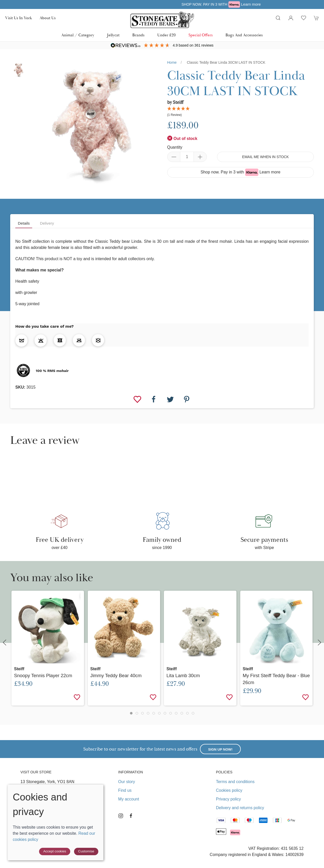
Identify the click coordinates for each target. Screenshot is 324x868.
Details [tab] (24, 223)
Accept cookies (55, 851)
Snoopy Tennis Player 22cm (43, 675)
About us (48, 18)
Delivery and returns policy (240, 808)
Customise (86, 851)
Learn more (270, 172)
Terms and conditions (235, 782)
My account (129, 799)
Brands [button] (138, 35)
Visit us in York (19, 18)
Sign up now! (220, 749)
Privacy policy (229, 799)
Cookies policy (229, 790)
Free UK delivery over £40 (159, 4)
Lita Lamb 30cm (183, 675)
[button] (278, 18)
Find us (125, 790)
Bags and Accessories (244, 35)
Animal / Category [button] (78, 35)
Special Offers (201, 35)
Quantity (175, 147)
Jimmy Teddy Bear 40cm (116, 675)
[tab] (131, 713)
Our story (127, 782)
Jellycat (113, 35)
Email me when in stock (265, 157)
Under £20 (166, 35)
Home (172, 62)
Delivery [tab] (47, 223)
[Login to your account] (291, 18)
